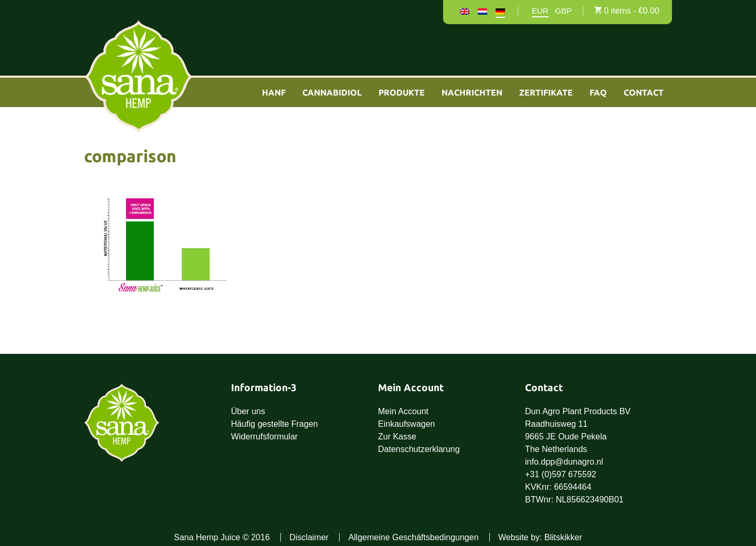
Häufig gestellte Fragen (274, 424)
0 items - (632, 11)
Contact (644, 92)
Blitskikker (563, 537)
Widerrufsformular (264, 437)
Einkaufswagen (407, 424)
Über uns (248, 411)
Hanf (274, 92)
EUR (540, 11)
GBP (563, 11)
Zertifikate (546, 92)
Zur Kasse (397, 437)
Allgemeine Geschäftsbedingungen (413, 537)
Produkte (402, 92)
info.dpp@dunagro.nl (564, 462)
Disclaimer (309, 537)
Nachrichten (472, 92)
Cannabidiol (332, 92)
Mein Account (403, 411)
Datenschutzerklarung (419, 449)
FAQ (598, 92)
